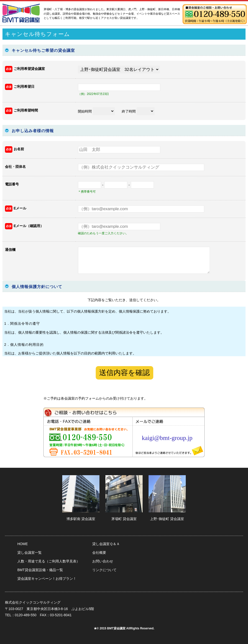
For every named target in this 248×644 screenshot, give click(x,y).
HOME (23, 544)
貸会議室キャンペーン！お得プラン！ (47, 579)
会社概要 (99, 553)
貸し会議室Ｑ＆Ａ (106, 544)
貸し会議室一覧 (30, 553)
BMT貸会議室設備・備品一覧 (40, 570)
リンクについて (104, 570)
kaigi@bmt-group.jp (167, 438)
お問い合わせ (103, 561)
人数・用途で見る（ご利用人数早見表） (49, 561)
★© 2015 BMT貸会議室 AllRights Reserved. (124, 628)
